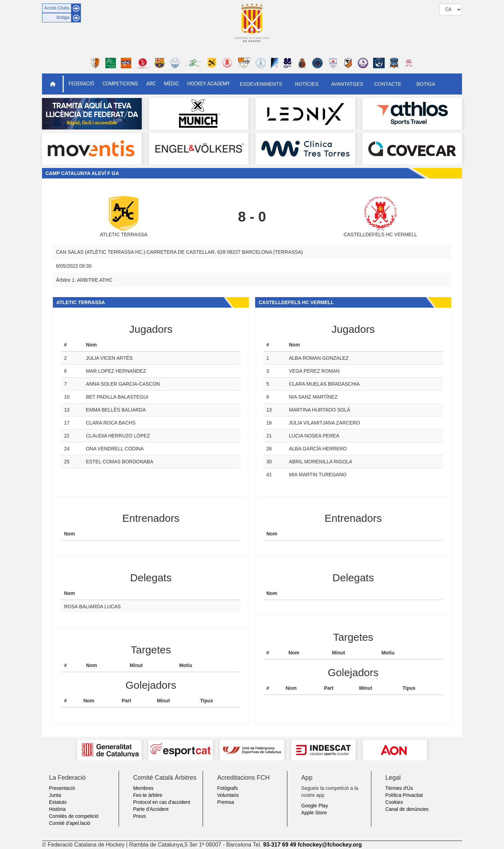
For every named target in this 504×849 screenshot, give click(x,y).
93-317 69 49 (280, 845)
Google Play (315, 806)
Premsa (225, 802)
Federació (81, 84)
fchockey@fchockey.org (330, 845)
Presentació (62, 788)
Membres (143, 788)
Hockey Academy (209, 84)
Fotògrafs (227, 788)
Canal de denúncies (407, 809)
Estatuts (58, 802)
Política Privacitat (404, 795)
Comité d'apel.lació (70, 823)
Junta (55, 795)
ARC (151, 84)
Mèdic (171, 84)
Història (57, 809)
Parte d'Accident (151, 809)
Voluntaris (228, 795)
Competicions (120, 84)
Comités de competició (74, 816)
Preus (139, 816)
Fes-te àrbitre (148, 795)
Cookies (394, 802)
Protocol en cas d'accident (162, 802)
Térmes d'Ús (399, 788)
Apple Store (314, 813)
